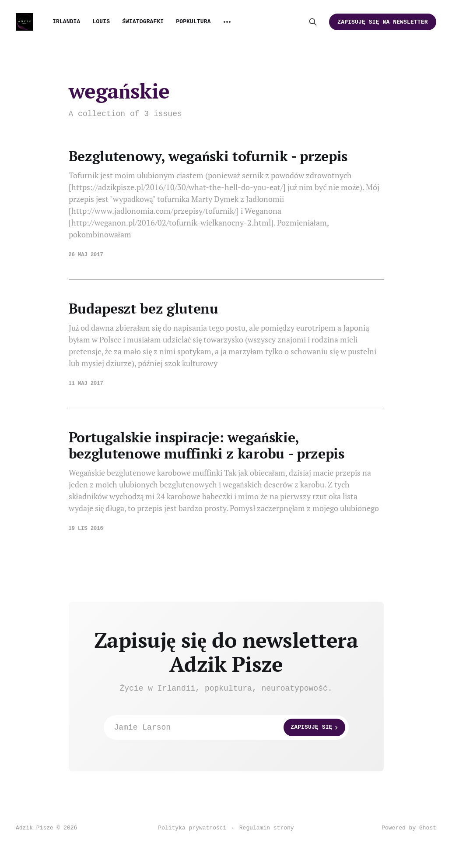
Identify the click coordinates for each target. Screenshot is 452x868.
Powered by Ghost (409, 828)
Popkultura (193, 22)
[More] (227, 22)
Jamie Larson (230, 727)
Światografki (143, 22)
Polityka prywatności (192, 828)
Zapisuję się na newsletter (382, 22)
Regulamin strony (267, 828)
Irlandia (66, 22)
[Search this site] (313, 22)
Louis (101, 22)
